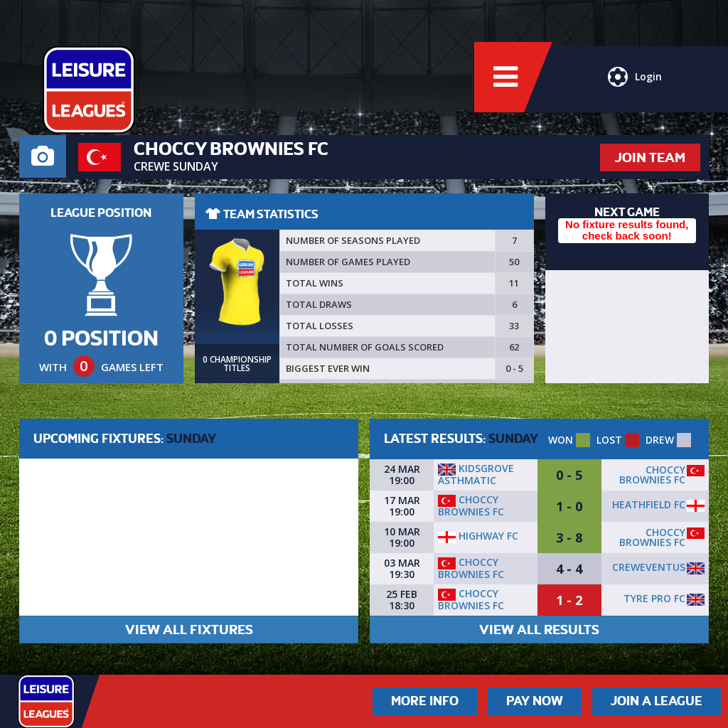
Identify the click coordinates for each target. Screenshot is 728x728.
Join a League (657, 701)
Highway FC (478, 536)
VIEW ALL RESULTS (539, 630)
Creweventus (649, 567)
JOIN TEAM (650, 157)
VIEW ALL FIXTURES (189, 630)
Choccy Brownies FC (652, 475)
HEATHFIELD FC (649, 504)
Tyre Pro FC (654, 598)
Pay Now (535, 701)
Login (634, 82)
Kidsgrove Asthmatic (476, 474)
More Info (425, 701)
